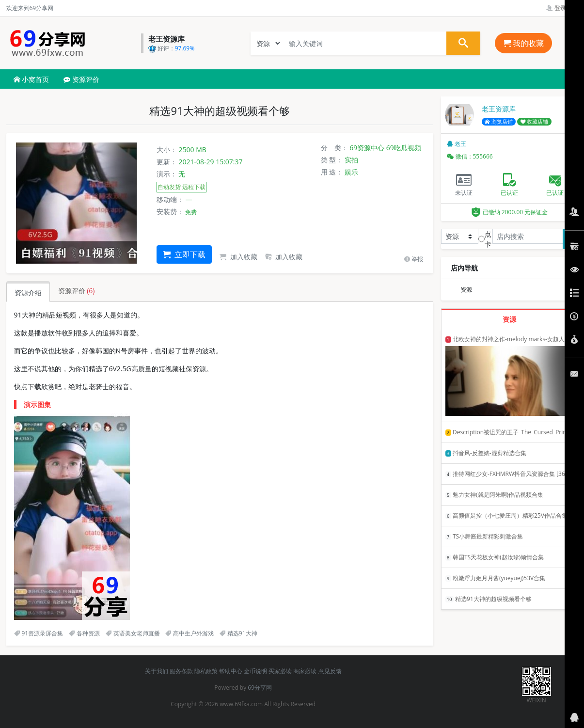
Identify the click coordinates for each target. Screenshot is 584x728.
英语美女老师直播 (133, 633)
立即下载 (184, 254)
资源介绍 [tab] (28, 293)
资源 (466, 290)
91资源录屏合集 (39, 633)
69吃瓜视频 (404, 148)
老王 (457, 144)
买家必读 (280, 671)
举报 (414, 259)
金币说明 (255, 671)
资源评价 (81, 79)
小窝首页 (32, 79)
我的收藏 (523, 43)
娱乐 (351, 172)
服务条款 (181, 671)
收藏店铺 (535, 122)
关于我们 (157, 671)
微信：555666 (470, 156)
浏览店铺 (499, 122)
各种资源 (84, 633)
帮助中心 (231, 671)
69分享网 (260, 688)
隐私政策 (206, 671)
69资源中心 (367, 148)
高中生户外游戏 (189, 633)
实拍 (351, 160)
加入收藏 (238, 257)
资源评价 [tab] (77, 291)
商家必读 (305, 671)
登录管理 (562, 8)
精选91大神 (238, 633)
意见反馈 (330, 671)
